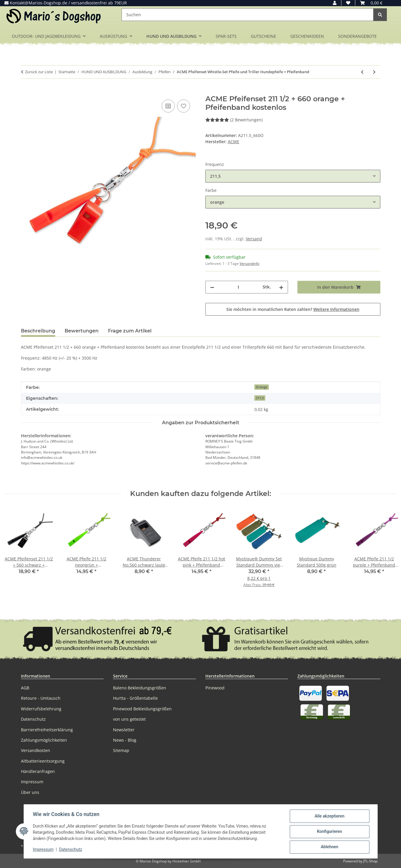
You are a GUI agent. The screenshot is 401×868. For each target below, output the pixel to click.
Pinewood (215, 688)
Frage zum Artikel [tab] (130, 331)
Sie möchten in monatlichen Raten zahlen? (293, 309)
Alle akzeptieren (329, 816)
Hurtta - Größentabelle (135, 698)
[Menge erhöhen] (281, 287)
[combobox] (293, 176)
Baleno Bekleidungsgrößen (140, 688)
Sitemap (121, 750)
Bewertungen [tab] (82, 331)
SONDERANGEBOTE (357, 36)
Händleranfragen (38, 771)
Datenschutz (71, 850)
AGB (25, 688)
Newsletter (124, 730)
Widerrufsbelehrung (41, 709)
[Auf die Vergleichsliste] (168, 106)
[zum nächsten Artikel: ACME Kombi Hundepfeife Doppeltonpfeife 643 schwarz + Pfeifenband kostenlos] (374, 72)
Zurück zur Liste (39, 72)
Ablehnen (329, 847)
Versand (254, 239)
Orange (262, 387)
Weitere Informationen (336, 309)
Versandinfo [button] (249, 263)
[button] (335, 3)
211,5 (260, 398)
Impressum (44, 850)
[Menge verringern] (212, 287)
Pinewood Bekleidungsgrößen (142, 709)
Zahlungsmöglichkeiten (44, 740)
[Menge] (239, 287)
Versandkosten (36, 750)
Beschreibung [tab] (38, 331)
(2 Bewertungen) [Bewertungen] (234, 120)
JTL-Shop (370, 861)
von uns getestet (129, 719)
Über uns (30, 792)
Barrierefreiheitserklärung (47, 730)
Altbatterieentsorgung (43, 761)
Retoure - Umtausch (41, 698)
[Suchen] (248, 15)
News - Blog (125, 740)
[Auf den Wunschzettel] (184, 106)
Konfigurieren (329, 832)
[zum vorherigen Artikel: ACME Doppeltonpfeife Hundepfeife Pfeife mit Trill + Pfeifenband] (362, 72)
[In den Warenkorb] (26, 92)
